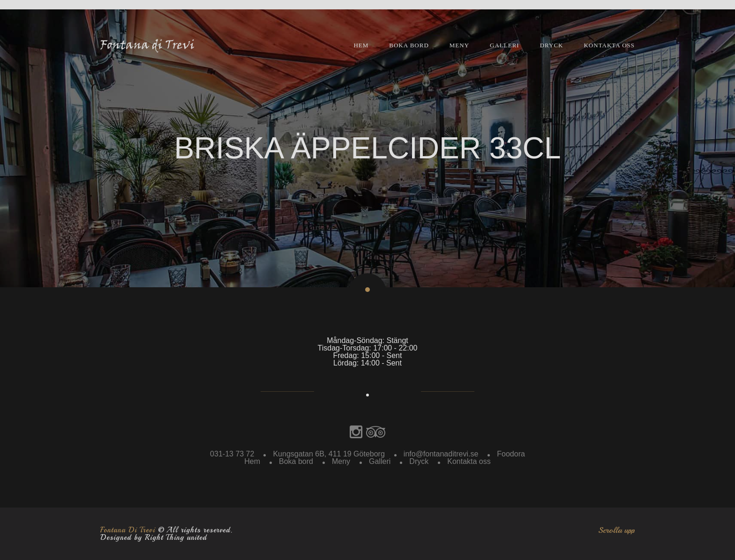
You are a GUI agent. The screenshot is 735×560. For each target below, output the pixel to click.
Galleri (505, 45)
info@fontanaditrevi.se (441, 454)
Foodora (511, 454)
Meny (459, 45)
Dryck (552, 45)
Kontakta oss (609, 45)
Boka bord (409, 45)
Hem (361, 45)
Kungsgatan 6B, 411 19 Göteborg (329, 454)
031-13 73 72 (232, 454)
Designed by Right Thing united (154, 538)
